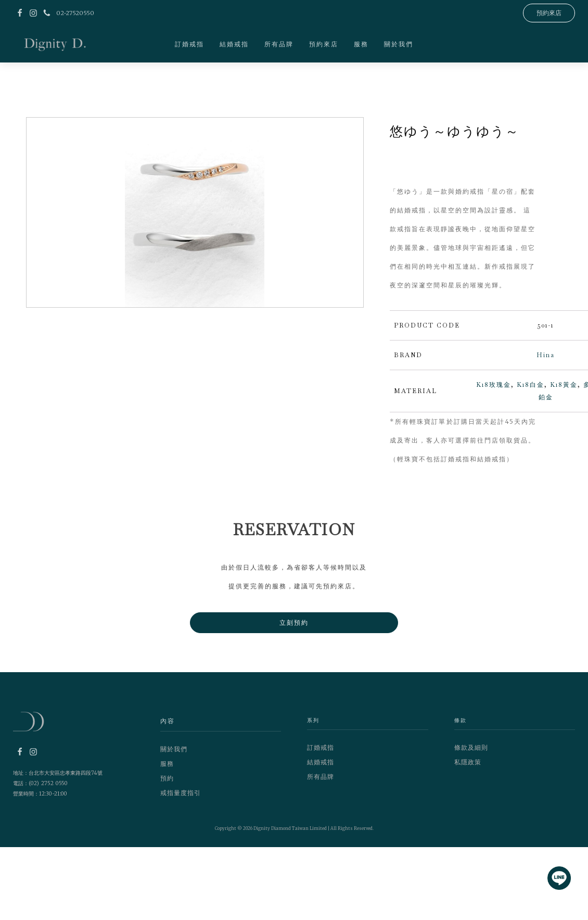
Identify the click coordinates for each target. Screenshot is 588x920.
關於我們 (399, 44)
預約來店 (324, 44)
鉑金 (546, 397)
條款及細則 (471, 747)
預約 (167, 778)
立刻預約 (294, 622)
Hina (546, 355)
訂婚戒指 (189, 44)
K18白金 (531, 385)
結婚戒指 (234, 44)
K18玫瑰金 (494, 385)
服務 (361, 44)
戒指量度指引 (181, 793)
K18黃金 (564, 385)
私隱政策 (468, 762)
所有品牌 (279, 44)
